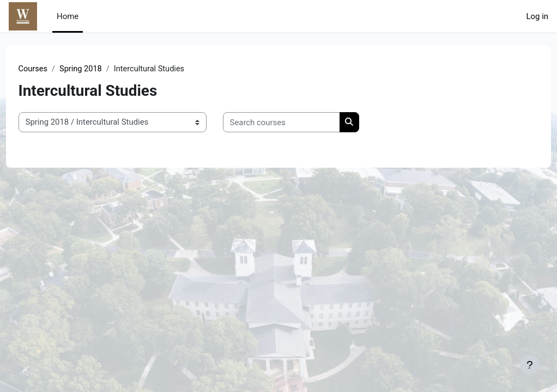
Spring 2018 (102, 69)
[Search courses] (302, 122)
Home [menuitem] (68, 16)
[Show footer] (530, 365)
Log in (537, 16)
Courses (54, 69)
